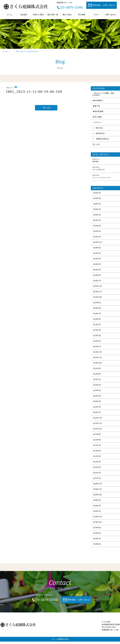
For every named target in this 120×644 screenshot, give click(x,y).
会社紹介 (24, 15)
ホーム (10, 15)
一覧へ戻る (46, 112)
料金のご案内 (38, 15)
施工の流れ (67, 15)
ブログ (96, 15)
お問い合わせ (110, 15)
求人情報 (82, 15)
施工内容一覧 (53, 15)
